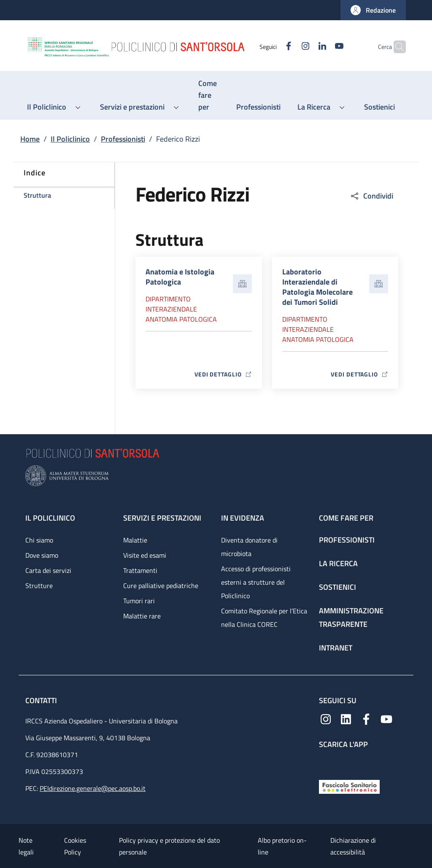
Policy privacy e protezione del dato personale (169, 846)
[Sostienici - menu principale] (379, 107)
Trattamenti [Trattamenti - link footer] (140, 570)
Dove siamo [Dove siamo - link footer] (42, 555)
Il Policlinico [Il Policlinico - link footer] (50, 518)
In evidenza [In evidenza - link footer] (243, 518)
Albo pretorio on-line (282, 846)
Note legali (26, 846)
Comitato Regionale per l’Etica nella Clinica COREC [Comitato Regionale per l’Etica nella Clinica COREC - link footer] (264, 618)
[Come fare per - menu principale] (209, 95)
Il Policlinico (70, 139)
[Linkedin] (306, 47)
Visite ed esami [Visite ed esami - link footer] (145, 555)
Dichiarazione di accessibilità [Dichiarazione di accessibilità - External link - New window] (353, 846)
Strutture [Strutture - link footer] (39, 586)
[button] (373, 10)
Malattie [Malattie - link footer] (135, 540)
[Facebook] (272, 47)
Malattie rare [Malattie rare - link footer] (142, 616)
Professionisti (123, 139)
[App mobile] (326, 762)
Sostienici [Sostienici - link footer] (337, 587)
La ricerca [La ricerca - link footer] (338, 563)
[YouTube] (323, 47)
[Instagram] (289, 47)
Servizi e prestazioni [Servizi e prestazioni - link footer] (162, 518)
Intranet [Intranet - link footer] (336, 648)
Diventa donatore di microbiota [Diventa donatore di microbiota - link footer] (249, 547)
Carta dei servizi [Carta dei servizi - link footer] (48, 570)
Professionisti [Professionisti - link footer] (347, 540)
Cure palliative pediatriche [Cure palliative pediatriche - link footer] (161, 586)
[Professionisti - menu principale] (258, 107)
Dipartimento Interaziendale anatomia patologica (181, 309)
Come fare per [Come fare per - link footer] (346, 518)
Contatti (42, 700)
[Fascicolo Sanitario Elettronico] (349, 786)
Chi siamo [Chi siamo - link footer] (39, 540)
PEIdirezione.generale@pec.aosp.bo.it (93, 788)
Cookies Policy (75, 846)
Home (30, 139)
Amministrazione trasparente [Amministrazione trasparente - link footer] (351, 617)
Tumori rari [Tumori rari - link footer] (139, 601)
